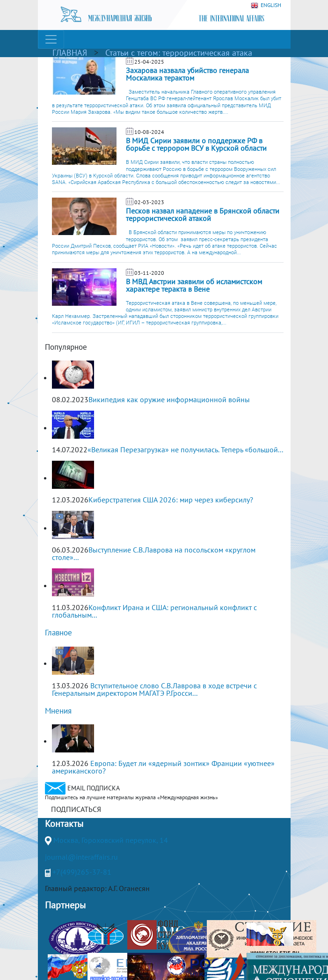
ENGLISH (266, 5)
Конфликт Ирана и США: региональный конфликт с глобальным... (154, 611)
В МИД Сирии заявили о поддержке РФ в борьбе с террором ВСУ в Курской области (196, 144)
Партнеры (65, 905)
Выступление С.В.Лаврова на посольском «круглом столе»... (154, 553)
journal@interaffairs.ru (81, 857)
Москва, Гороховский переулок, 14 (111, 840)
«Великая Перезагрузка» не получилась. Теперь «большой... (185, 449)
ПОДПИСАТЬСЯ (76, 809)
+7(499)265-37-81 (82, 872)
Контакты (64, 824)
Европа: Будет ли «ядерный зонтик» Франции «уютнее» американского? (163, 767)
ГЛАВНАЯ (70, 53)
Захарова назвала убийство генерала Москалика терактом (187, 74)
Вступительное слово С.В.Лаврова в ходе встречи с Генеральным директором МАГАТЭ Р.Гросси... (154, 689)
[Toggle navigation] (51, 39)
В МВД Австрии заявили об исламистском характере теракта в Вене (194, 285)
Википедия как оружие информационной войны (169, 399)
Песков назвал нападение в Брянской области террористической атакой (203, 214)
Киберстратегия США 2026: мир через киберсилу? (171, 500)
